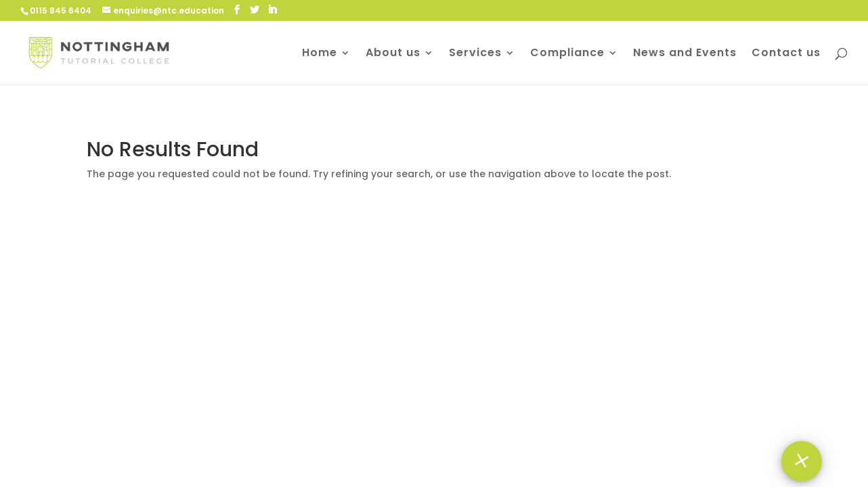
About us (393, 54)
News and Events (685, 54)
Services (475, 54)
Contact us (786, 54)
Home (320, 54)
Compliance (567, 54)
